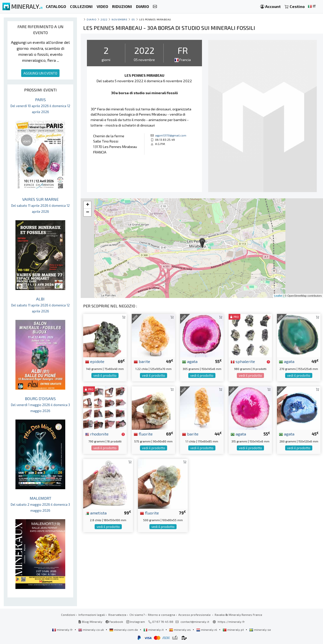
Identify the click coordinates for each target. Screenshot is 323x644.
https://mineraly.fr (231, 622)
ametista (96, 513)
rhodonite (97, 434)
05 (133, 19)
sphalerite (243, 361)
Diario (92, 19)
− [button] (88, 213)
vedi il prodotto (105, 375)
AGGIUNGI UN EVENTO (40, 73)
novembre (119, 19)
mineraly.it (154, 630)
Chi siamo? (137, 615)
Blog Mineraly (90, 622)
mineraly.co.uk (91, 630)
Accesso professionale (195, 615)
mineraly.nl (207, 630)
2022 (104, 19)
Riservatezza (117, 615)
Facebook (114, 622)
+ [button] (88, 205)
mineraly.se (260, 630)
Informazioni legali (92, 615)
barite (142, 361)
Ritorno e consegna (161, 615)
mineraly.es (180, 630)
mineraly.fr (63, 630)
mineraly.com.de (124, 630)
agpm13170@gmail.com (171, 135)
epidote (95, 361)
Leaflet (278, 296)
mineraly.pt (234, 630)
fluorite (143, 434)
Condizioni (68, 615)
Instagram (136, 622)
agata (190, 361)
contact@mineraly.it (195, 622)
